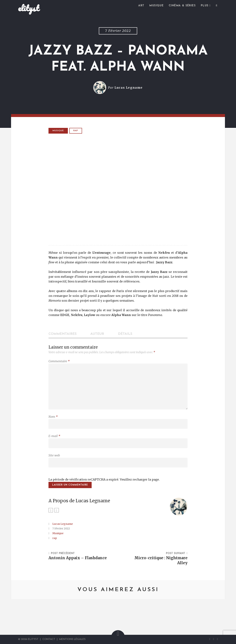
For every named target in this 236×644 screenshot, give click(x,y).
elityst (29, 8)
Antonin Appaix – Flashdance (78, 558)
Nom (53, 417)
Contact (49, 639)
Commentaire (59, 361)
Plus (205, 6)
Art (141, 6)
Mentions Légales (72, 639)
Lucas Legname (129, 88)
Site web (54, 455)
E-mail (54, 436)
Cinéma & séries (182, 6)
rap (76, 131)
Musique (156, 6)
